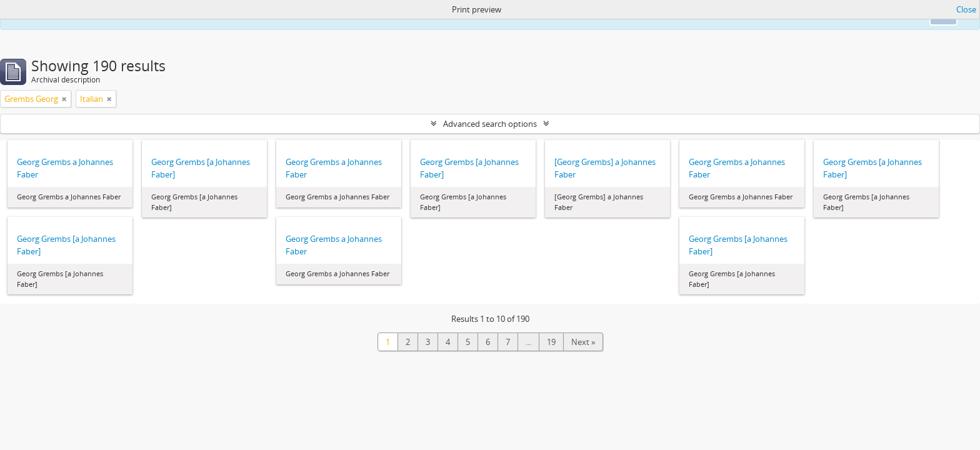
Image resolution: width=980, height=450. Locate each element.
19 (551, 342)
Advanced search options (490, 124)
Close (966, 9)
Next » (583, 342)
